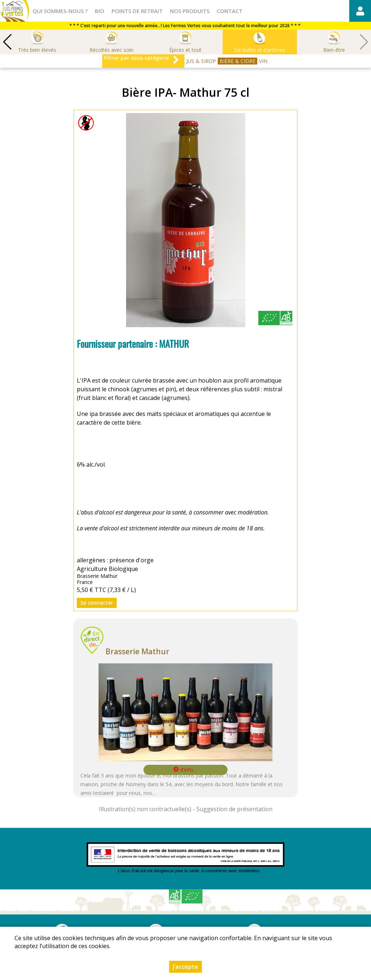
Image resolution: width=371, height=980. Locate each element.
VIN (263, 61)
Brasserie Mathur (137, 651)
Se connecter (97, 603)
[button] (7, 42)
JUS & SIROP (201, 61)
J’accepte (185, 967)
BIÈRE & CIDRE (237, 61)
